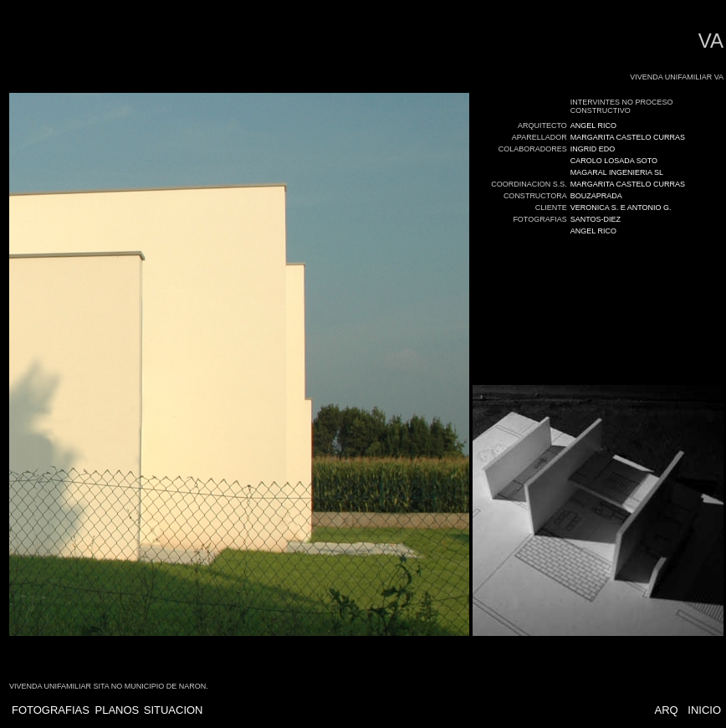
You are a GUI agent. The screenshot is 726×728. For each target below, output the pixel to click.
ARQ (666, 710)
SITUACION (174, 710)
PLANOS (118, 710)
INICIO (704, 710)
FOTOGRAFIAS (51, 710)
